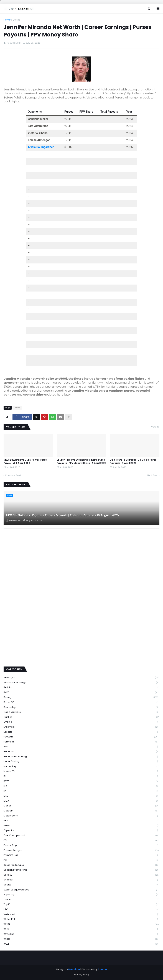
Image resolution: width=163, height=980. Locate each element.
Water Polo (81, 919)
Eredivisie (81, 727)
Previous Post (13, 475)
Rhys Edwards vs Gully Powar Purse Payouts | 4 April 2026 (25, 461)
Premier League (81, 850)
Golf (81, 747)
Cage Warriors (81, 712)
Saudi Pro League (81, 865)
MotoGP (81, 811)
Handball (81, 752)
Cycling (81, 722)
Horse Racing (81, 761)
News (81, 826)
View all (155, 427)
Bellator (81, 688)
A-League (81, 678)
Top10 (81, 904)
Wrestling (81, 934)
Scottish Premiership (81, 870)
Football (81, 737)
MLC (81, 796)
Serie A (81, 875)
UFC (81, 909)
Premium (74, 969)
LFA (81, 786)
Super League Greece (81, 890)
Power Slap (81, 845)
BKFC (81, 693)
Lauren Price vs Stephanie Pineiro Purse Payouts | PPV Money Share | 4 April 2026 (81, 461)
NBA (81, 821)
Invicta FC (81, 771)
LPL (81, 791)
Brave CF (81, 702)
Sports (81, 885)
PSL (81, 860)
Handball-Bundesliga (81, 757)
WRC (81, 929)
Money (81, 806)
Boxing (17, 20)
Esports (81, 732)
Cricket (81, 717)
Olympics (81, 830)
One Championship (81, 835)
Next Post (152, 475)
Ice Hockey (81, 767)
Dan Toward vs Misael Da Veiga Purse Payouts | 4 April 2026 (133, 461)
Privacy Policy (81, 975)
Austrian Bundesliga (81, 683)
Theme (102, 969)
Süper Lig (81, 895)
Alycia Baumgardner (41, 147)
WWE (81, 944)
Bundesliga (81, 707)
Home (7, 20)
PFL (81, 840)
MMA (81, 801)
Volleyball (81, 914)
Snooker (81, 880)
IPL (81, 776)
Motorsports (81, 816)
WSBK (81, 939)
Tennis (81, 900)
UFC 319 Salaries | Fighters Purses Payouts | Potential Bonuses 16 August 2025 (63, 515)
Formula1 (81, 742)
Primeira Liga (81, 855)
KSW (81, 781)
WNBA (81, 924)
